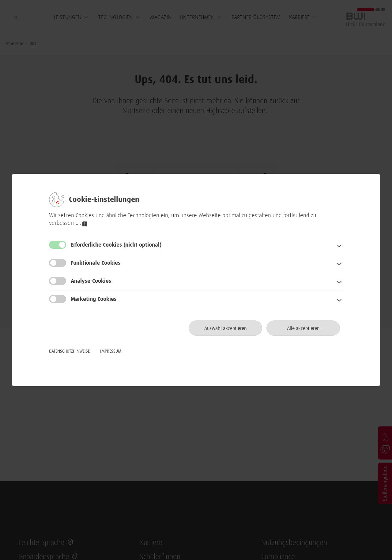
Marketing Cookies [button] (94, 299)
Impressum (111, 351)
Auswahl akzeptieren (226, 328)
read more (85, 224)
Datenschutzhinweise (69, 351)
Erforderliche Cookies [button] (116, 245)
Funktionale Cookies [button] (96, 263)
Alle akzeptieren (303, 328)
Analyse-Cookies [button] (91, 281)
